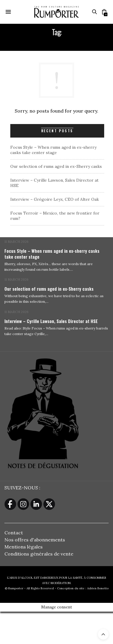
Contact (14, 533)
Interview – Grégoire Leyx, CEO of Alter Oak (55, 199)
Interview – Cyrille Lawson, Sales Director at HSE (51, 321)
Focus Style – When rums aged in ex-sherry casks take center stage (53, 150)
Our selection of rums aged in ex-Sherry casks (56, 166)
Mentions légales (24, 547)
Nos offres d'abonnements (35, 540)
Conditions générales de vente (39, 554)
